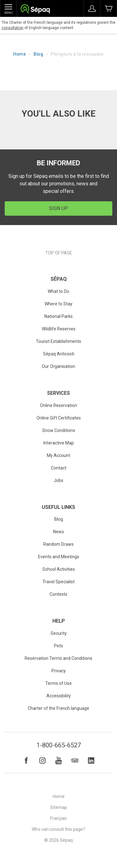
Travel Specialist (58, 582)
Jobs (58, 480)
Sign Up (58, 208)
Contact (59, 468)
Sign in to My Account (92, 8)
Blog (38, 54)
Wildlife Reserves (59, 329)
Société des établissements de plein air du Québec (35, 10)
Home (20, 54)
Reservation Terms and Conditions (58, 658)
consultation (12, 28)
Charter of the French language (58, 708)
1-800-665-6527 (59, 745)
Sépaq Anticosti (59, 354)
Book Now (109, 8)
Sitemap (59, 807)
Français (58, 818)
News (58, 532)
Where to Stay (58, 304)
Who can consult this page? (58, 829)
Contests (58, 594)
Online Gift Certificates (59, 418)
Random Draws (58, 544)
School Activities (59, 569)
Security (59, 633)
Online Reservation (58, 405)
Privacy (59, 671)
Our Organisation (58, 366)
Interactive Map (59, 443)
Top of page (59, 253)
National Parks (58, 316)
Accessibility (59, 696)
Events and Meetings (59, 557)
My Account (58, 455)
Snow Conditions (59, 430)
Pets (58, 646)
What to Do (58, 291)
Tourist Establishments (58, 341)
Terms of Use (58, 683)
